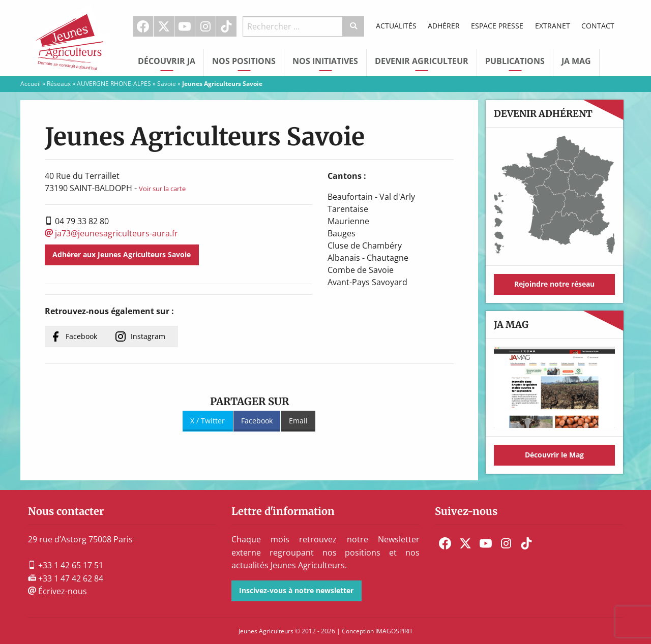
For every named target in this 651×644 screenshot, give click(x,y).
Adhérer (444, 26)
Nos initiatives (325, 61)
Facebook (143, 26)
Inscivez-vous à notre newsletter (296, 590)
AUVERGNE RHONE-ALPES (114, 84)
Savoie (167, 84)
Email (298, 421)
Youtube (185, 26)
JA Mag (576, 61)
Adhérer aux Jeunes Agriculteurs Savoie (122, 254)
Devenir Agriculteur (422, 61)
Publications (515, 61)
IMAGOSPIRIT (394, 631)
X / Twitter (208, 421)
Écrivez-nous (57, 591)
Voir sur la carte (162, 189)
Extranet (553, 26)
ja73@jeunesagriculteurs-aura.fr (111, 233)
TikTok (226, 26)
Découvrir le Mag (554, 455)
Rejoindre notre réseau (554, 284)
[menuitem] (143, 26)
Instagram (205, 26)
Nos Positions (244, 61)
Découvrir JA (167, 61)
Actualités (396, 26)
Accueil (31, 84)
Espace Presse (497, 26)
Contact (598, 26)
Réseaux (59, 84)
